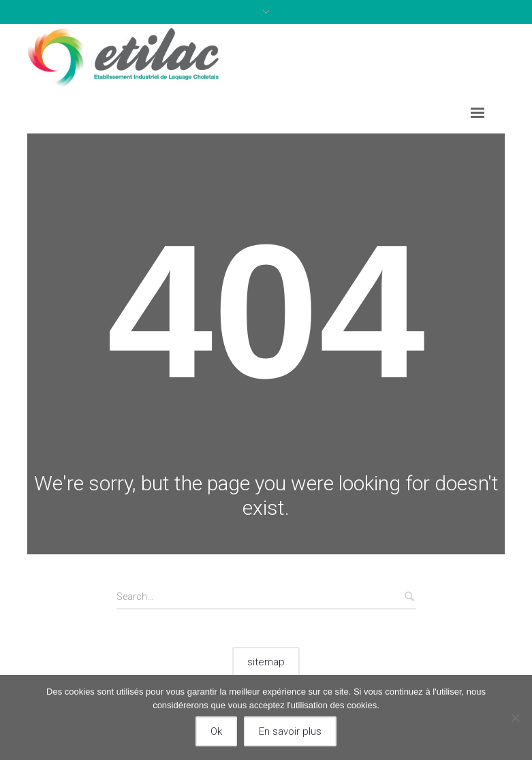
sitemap (266, 662)
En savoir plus (290, 731)
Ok (216, 731)
